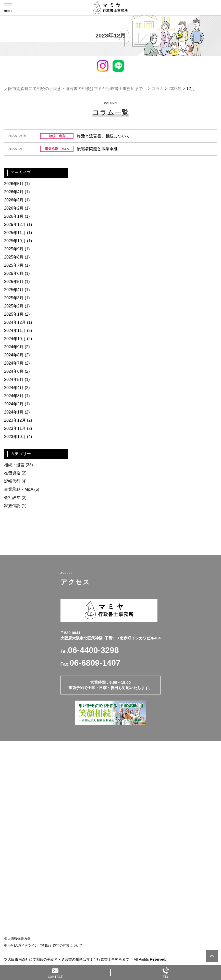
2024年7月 (14, 363)
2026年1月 (14, 216)
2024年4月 (14, 388)
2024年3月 (14, 396)
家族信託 (12, 506)
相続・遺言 (14, 465)
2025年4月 (14, 290)
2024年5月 (14, 379)
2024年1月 (14, 412)
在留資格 (12, 473)
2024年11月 (15, 331)
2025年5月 (14, 282)
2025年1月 (14, 314)
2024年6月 (14, 371)
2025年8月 (14, 257)
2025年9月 (14, 249)
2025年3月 (14, 298)
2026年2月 (14, 208)
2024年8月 (14, 355)
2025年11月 (15, 233)
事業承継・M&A (19, 489)
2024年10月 (15, 339)
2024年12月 (15, 322)
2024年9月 (14, 347)
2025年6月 (14, 273)
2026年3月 (14, 200)
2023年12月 (15, 420)
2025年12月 (15, 224)
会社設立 (12, 498)
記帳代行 (12, 481)
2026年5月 (14, 184)
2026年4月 (14, 192)
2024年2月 (14, 404)
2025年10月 (15, 241)
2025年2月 (14, 306)
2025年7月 (14, 265)
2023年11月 (15, 428)
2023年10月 (15, 437)
